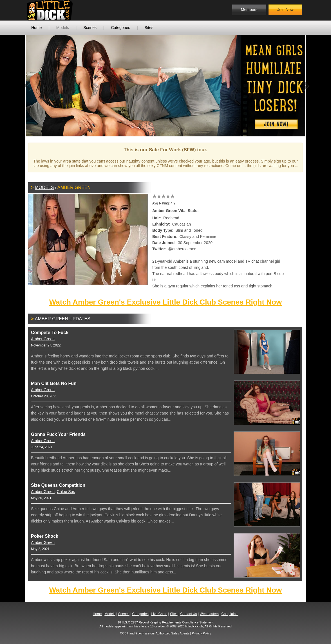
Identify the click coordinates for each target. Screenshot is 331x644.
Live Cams (159, 614)
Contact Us (188, 614)
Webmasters (209, 614)
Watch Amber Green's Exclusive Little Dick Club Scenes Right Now (165, 302)
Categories (120, 28)
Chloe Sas (66, 492)
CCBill (124, 633)
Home (36, 28)
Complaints (230, 614)
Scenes (90, 28)
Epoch (140, 633)
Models (63, 28)
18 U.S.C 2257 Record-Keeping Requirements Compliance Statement (166, 622)
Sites (149, 28)
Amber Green (43, 339)
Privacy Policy (201, 633)
